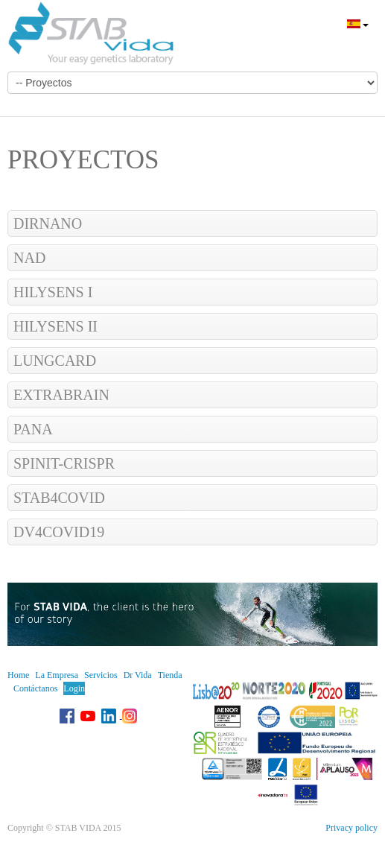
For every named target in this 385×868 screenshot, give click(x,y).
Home (18, 675)
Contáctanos (35, 688)
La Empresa (57, 675)
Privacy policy (351, 828)
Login (74, 688)
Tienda (170, 675)
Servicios (101, 675)
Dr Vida (138, 675)
